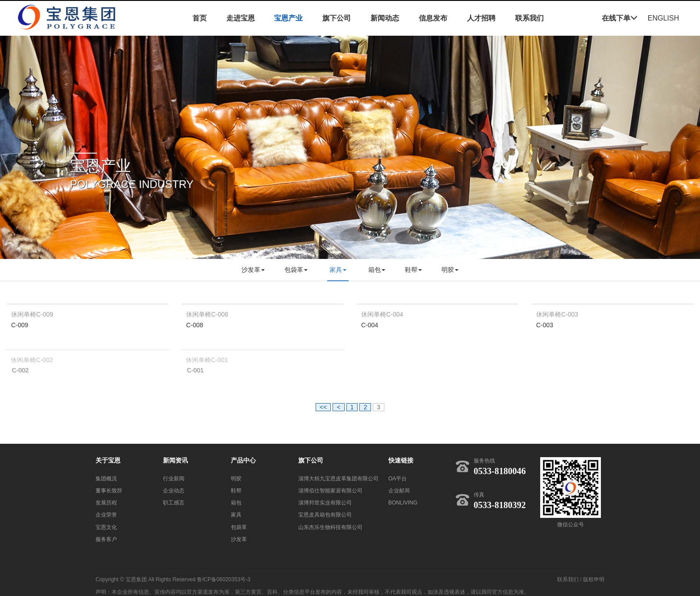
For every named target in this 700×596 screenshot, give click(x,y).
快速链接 (401, 460)
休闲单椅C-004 (382, 314)
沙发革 (253, 270)
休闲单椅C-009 (32, 314)
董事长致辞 (109, 491)
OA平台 (398, 479)
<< (323, 407)
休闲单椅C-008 (207, 314)
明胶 (450, 270)
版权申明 (594, 579)
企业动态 (174, 491)
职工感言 (174, 503)
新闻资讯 (175, 460)
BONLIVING (403, 503)
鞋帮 (413, 270)
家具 (338, 270)
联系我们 (529, 18)
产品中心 (243, 460)
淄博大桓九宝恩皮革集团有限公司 (338, 479)
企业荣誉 (106, 515)
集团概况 (106, 479)
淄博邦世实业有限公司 (325, 503)
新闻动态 (385, 18)
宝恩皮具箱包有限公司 (325, 515)
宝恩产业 (288, 18)
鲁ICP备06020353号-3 (224, 579)
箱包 (377, 270)
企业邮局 (399, 491)
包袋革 (296, 270)
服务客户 (106, 539)
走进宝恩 (241, 18)
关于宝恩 (108, 460)
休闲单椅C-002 (33, 361)
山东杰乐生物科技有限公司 (330, 527)
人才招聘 (481, 18)
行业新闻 (174, 479)
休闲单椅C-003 (557, 314)
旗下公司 (337, 18)
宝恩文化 (106, 527)
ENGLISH (663, 18)
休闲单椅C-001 (208, 361)
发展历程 (106, 503)
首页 (200, 18)
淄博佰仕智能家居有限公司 (330, 491)
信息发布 (433, 18)
